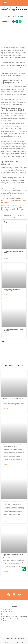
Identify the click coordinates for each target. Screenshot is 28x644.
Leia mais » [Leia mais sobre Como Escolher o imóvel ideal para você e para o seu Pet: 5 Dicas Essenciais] (6, 408)
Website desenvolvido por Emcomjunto (14, 643)
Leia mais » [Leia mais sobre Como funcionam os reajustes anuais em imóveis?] (6, 255)
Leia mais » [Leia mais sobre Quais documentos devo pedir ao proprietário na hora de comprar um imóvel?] (6, 294)
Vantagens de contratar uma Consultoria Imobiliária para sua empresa (13, 446)
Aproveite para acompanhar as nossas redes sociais (12, 206)
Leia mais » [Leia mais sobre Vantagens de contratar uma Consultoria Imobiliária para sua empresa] (6, 465)
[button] (5, 3)
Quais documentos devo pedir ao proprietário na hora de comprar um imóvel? (13, 291)
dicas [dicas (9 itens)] (3, 345)
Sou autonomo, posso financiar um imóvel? (14, 501)
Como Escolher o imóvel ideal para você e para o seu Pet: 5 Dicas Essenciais (13, 399)
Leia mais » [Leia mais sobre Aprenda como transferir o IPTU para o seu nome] (6, 333)
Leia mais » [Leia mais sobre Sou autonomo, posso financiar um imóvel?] (6, 518)
